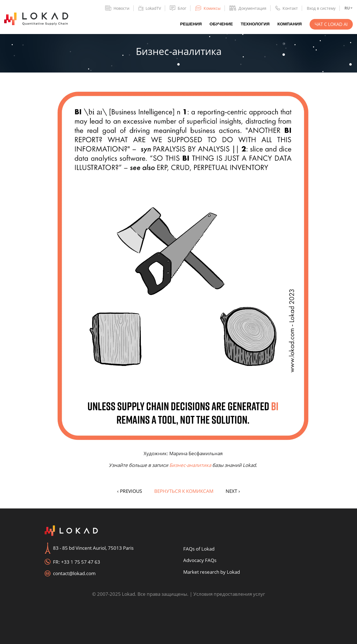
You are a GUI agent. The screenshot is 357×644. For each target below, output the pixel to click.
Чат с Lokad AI (331, 24)
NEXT (233, 491)
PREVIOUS (130, 491)
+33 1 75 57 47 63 (81, 562)
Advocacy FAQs (200, 560)
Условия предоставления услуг (229, 594)
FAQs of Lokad (199, 549)
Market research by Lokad (212, 572)
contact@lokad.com (74, 573)
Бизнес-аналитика (190, 465)
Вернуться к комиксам (184, 491)
